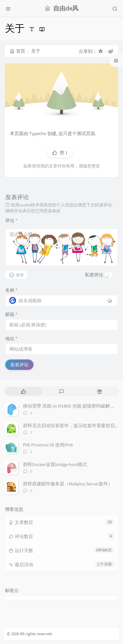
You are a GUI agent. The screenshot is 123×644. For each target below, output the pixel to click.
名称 (11, 290)
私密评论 (94, 275)
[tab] (23, 391)
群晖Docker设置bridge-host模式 (55, 464)
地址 (11, 339)
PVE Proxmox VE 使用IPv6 (48, 445)
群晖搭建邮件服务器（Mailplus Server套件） (68, 484)
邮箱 (11, 314)
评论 (11, 220)
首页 (18, 51)
